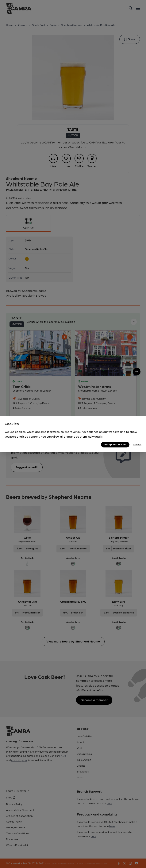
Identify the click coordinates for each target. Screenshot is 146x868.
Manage (137, 444)
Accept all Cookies (115, 444)
